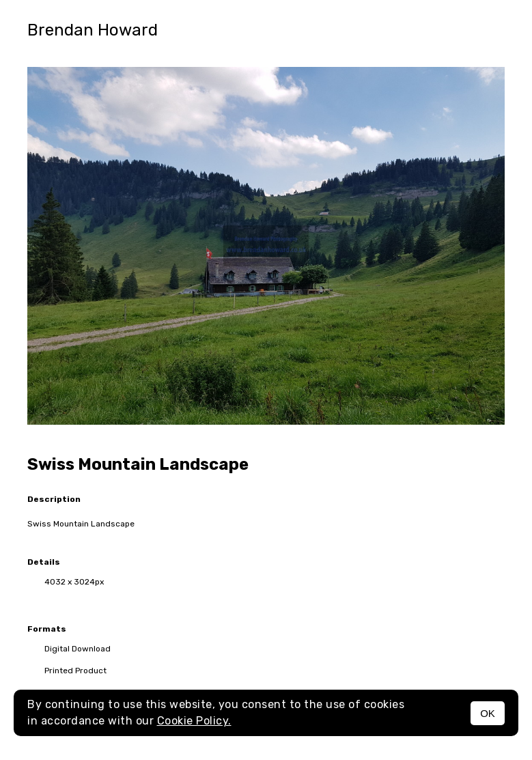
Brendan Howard (93, 30)
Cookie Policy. (194, 721)
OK (488, 713)
